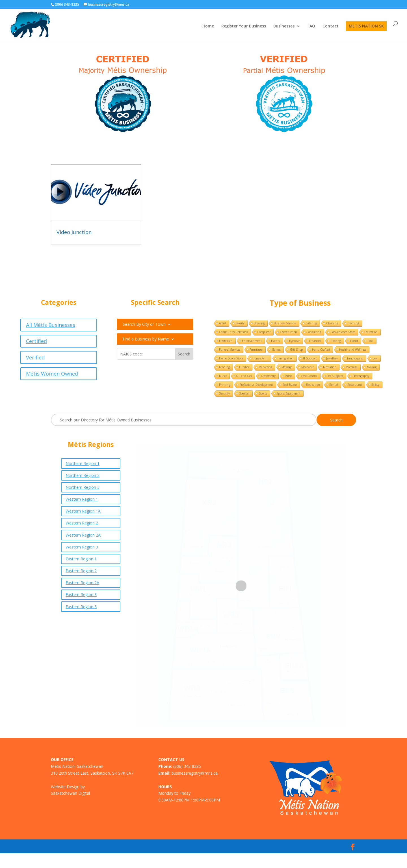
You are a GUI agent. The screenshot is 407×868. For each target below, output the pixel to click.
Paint (288, 376)
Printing (225, 385)
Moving (372, 367)
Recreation (313, 385)
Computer (264, 332)
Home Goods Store (231, 358)
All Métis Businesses (51, 325)
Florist (354, 341)
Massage (287, 367)
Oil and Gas (244, 376)
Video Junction (74, 232)
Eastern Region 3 (81, 594)
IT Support (310, 358)
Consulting (314, 332)
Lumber (244, 367)
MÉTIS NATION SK (366, 26)
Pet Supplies (335, 376)
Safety (375, 385)
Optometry (268, 376)
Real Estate (290, 385)
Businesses (284, 26)
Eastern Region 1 (81, 559)
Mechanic (308, 367)
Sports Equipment (288, 393)
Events (275, 341)
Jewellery (332, 358)
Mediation (330, 367)
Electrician (226, 341)
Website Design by (68, 787)
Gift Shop (296, 350)
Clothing (353, 323)
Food (370, 341)
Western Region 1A (83, 511)
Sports (263, 393)
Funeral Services (230, 350)
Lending (224, 367)
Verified (35, 357)
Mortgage (352, 367)
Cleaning (332, 323)
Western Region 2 (82, 523)
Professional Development (256, 385)
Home (208, 26)
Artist (223, 323)
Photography (361, 376)
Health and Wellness (353, 350)
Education (371, 332)
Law (375, 358)
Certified (36, 341)
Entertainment (252, 341)
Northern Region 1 (83, 463)
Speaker (244, 393)
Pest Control (309, 376)
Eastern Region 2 (81, 571)
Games (276, 350)
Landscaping (355, 358)
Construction (288, 332)
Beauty (240, 323)
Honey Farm (260, 358)
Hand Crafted (321, 350)
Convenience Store (343, 332)
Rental (334, 385)
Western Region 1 (82, 499)
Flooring (336, 341)
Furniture (256, 350)
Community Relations (233, 332)
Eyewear (295, 341)
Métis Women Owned (52, 374)
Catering (311, 323)
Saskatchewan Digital (70, 793)
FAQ (311, 26)
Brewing (259, 323)
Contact (331, 26)
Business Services (285, 323)
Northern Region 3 (83, 487)
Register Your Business (244, 26)
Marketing (265, 367)
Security (224, 393)
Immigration (286, 358)
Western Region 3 (82, 547)
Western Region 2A (83, 535)
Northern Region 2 (83, 475)
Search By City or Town (144, 325)
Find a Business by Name (146, 339)
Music (223, 376)
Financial (315, 341)
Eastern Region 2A (82, 583)
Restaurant (355, 385)
